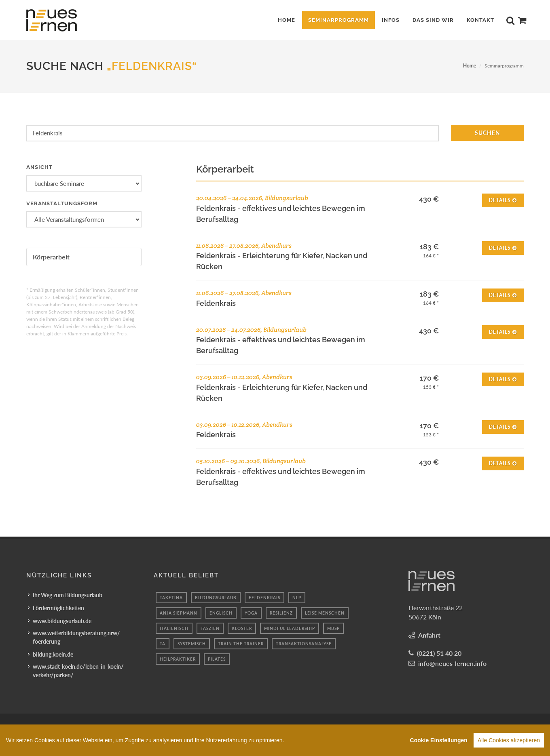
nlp (297, 597)
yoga (251, 613)
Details (503, 200)
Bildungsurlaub (216, 597)
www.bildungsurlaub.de (62, 620)
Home (470, 66)
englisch (221, 613)
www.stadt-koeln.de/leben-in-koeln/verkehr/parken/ (78, 670)
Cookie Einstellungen (439, 742)
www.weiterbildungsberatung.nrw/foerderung (76, 637)
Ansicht (39, 167)
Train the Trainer (241, 643)
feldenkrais (264, 597)
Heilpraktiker (178, 659)
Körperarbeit (51, 257)
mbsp (333, 628)
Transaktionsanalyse (304, 643)
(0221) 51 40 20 (439, 653)
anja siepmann (179, 613)
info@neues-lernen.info (452, 663)
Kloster (242, 628)
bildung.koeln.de (53, 654)
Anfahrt (429, 635)
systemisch (192, 643)
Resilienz (281, 613)
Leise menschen (325, 613)
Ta (163, 643)
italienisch (174, 628)
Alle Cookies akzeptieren (509, 742)
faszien (210, 628)
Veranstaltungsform (62, 203)
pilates (217, 659)
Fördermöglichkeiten (58, 608)
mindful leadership (290, 628)
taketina (171, 597)
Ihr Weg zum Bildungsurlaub (68, 595)
